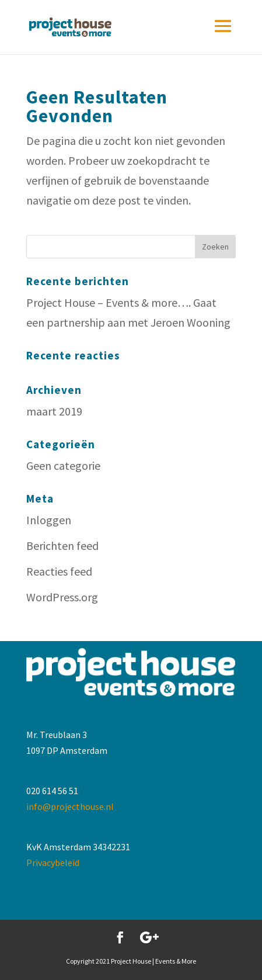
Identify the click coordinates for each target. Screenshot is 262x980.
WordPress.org (62, 597)
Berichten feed (62, 546)
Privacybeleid (53, 863)
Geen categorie (63, 465)
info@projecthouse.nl (70, 806)
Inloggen (49, 520)
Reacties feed (59, 571)
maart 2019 (54, 411)
